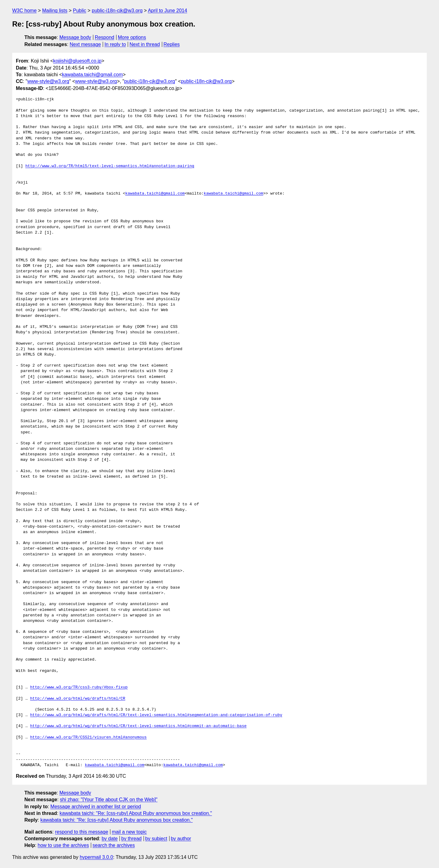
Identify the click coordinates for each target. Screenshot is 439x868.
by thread (132, 839)
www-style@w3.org (48, 81)
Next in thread (145, 44)
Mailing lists (55, 11)
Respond (105, 37)
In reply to (115, 44)
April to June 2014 (168, 11)
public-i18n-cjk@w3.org (117, 11)
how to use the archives (63, 845)
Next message (85, 44)
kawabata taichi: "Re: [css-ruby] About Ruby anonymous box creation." (136, 813)
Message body (75, 37)
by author (181, 839)
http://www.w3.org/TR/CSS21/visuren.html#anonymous (88, 737)
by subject (156, 839)
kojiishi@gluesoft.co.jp (77, 61)
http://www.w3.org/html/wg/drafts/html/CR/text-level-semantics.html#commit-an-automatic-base (138, 726)
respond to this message (81, 832)
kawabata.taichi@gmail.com (92, 75)
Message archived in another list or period (96, 807)
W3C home (24, 11)
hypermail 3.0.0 (96, 857)
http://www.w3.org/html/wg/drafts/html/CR (78, 699)
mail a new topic (129, 832)
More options (132, 37)
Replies (171, 44)
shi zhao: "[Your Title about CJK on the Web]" (109, 800)
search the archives (114, 845)
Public (80, 11)
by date (109, 839)
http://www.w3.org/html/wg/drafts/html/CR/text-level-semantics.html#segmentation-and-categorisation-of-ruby (156, 715)
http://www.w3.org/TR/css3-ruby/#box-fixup (79, 687)
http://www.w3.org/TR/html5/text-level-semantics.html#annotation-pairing (110, 166)
